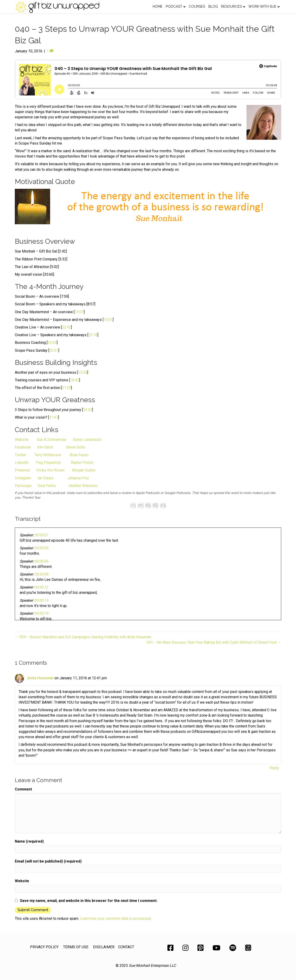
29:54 (52, 343)
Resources (231, 6)
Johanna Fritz (78, 478)
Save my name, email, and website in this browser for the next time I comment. (89, 901)
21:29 (66, 388)
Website (22, 440)
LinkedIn (22, 463)
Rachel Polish (82, 463)
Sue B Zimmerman (51, 440)
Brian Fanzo (79, 455)
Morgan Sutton (84, 470)
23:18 (93, 335)
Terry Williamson (48, 455)
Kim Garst (45, 447)
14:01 (108, 320)
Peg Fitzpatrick (48, 463)
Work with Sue (262, 6)
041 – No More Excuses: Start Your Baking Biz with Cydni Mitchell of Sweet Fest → (214, 642)
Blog (213, 6)
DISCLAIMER (104, 947)
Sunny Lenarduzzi (87, 440)
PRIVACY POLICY (44, 947)
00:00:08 (42, 574)
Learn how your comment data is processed (115, 918)
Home (158, 6)
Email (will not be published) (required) (48, 861)
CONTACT (126, 947)
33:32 (88, 410)
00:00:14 (42, 600)
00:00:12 (42, 587)
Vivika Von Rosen (50, 470)
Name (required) (29, 841)
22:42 (66, 327)
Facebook (23, 447)
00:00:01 (42, 535)
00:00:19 (42, 613)
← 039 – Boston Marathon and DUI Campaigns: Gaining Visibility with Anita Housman (83, 637)
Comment (23, 789)
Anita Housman (40, 678)
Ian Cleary (45, 478)
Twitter (21, 455)
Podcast (174, 6)
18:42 (75, 380)
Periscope (23, 486)
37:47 (54, 417)
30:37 (54, 350)
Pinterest (23, 470)
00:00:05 (42, 548)
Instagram (23, 478)
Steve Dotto (76, 447)
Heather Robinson (83, 486)
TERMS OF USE (76, 947)
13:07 (79, 312)
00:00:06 (42, 561)
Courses (197, 6)
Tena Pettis (47, 486)
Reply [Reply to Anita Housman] (274, 768)
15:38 (83, 372)
